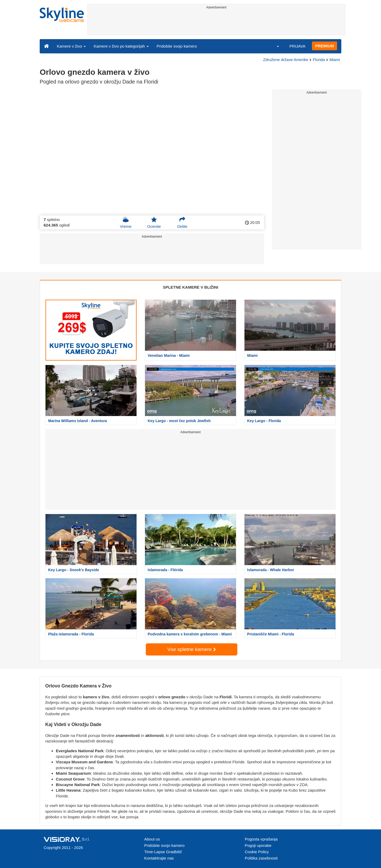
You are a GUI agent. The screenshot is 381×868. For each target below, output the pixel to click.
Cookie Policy (257, 852)
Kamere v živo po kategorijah (121, 46)
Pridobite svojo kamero (177, 46)
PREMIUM (325, 46)
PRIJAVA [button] (297, 46)
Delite (182, 223)
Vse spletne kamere (191, 649)
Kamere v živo (71, 46)
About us (152, 839)
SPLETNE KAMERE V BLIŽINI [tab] (190, 287)
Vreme (126, 223)
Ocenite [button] (154, 223)
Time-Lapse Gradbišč (163, 852)
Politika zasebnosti (261, 858)
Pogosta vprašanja (261, 839)
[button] (274, 46)
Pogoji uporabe (258, 845)
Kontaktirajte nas (159, 858)
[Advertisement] (216, 23)
